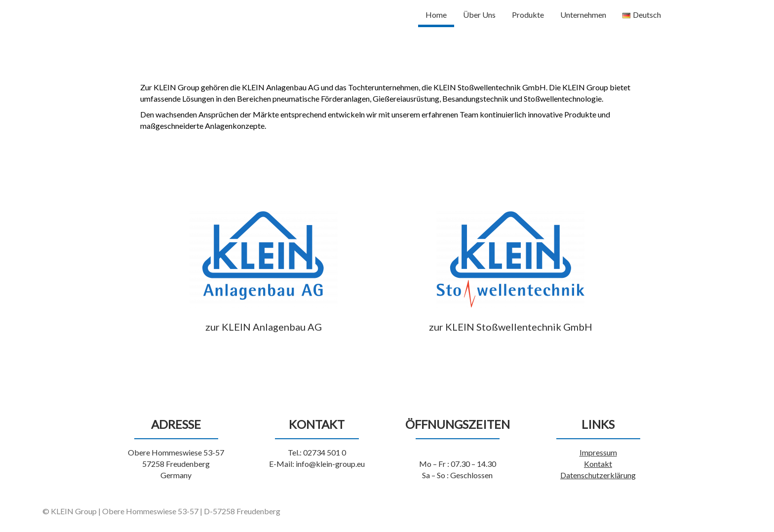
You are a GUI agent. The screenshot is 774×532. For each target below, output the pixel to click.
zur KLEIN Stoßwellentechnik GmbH (511, 327)
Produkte (528, 15)
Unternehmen (583, 15)
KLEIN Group (149, 13)
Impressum (598, 452)
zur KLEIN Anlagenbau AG (264, 327)
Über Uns (479, 15)
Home (436, 15)
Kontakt (598, 464)
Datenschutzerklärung (598, 475)
